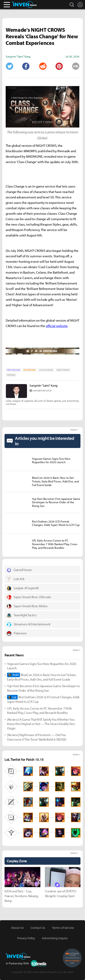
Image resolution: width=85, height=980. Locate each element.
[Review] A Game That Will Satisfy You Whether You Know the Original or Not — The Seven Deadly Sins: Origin (41, 724)
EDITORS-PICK (30, 370)
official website (57, 326)
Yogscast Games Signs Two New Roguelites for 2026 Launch (42, 666)
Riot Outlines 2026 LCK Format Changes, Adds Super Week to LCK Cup (43, 699)
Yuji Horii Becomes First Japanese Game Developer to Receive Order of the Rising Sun (43, 688)
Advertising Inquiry (55, 938)
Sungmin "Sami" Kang (44, 385)
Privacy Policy (26, 938)
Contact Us (38, 928)
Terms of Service (63, 928)
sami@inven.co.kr (42, 390)
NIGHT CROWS (63, 370)
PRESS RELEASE (13, 370)
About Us (17, 928)
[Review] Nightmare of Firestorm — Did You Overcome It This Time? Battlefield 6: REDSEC (37, 737)
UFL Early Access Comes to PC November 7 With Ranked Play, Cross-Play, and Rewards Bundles (39, 711)
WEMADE (11, 375)
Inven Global (24, 5)
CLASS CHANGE (46, 370)
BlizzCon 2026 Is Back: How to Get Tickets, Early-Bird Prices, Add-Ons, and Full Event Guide (42, 677)
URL (76, 66)
